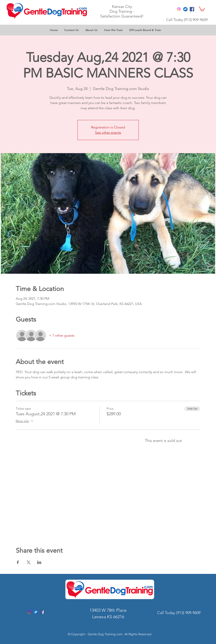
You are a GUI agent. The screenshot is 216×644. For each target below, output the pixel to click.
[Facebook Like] (166, 9)
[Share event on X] (29, 562)
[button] (202, 9)
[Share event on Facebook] (18, 562)
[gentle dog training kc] (36, 612)
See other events (108, 132)
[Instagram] (179, 9)
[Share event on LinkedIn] (39, 562)
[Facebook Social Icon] (192, 9)
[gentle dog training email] (185, 9)
